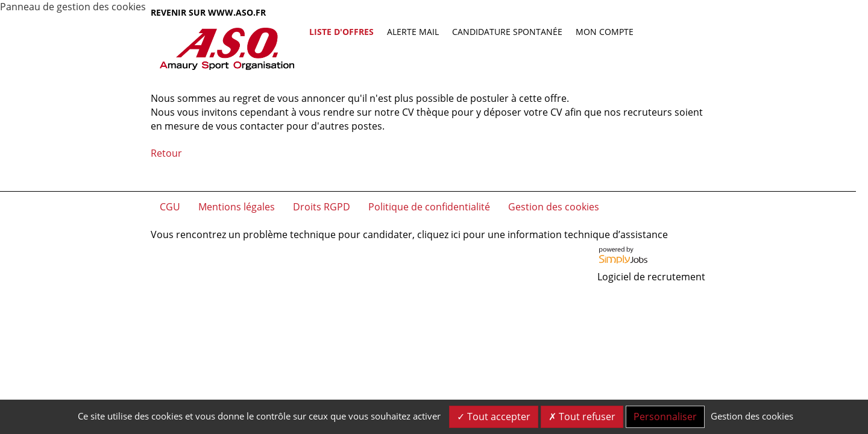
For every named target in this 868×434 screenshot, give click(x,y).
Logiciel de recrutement (651, 277)
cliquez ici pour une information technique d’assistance (542, 234)
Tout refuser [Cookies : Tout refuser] (582, 417)
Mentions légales (237, 207)
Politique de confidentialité (429, 207)
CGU (170, 207)
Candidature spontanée (507, 32)
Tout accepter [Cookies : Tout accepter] (494, 417)
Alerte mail (413, 32)
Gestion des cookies (554, 207)
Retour (166, 153)
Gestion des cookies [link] (752, 416)
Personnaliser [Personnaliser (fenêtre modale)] (665, 417)
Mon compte (605, 32)
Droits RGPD (322, 207)
